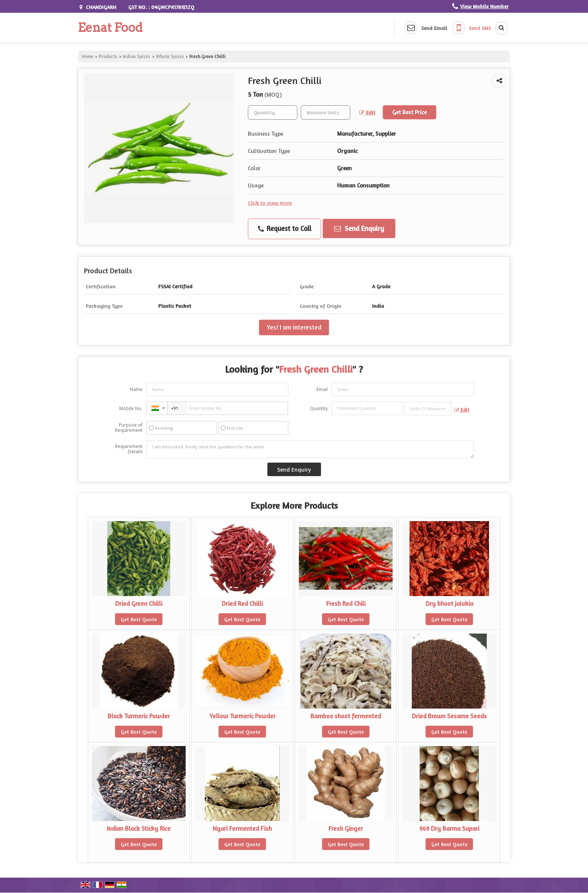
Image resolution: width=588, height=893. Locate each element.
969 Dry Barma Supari (449, 829)
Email (322, 389)
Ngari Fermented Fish (242, 829)
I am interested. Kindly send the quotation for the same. (310, 449)
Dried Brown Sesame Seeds (449, 716)
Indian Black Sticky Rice (139, 829)
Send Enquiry (359, 228)
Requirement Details (129, 449)
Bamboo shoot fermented (346, 716)
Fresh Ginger (346, 829)
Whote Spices (170, 56)
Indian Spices (136, 56)
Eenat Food (110, 28)
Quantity (319, 408)
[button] (484, 6)
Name (136, 389)
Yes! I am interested (294, 327)
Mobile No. (131, 408)
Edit (367, 112)
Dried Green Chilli (139, 604)
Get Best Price (409, 112)
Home (88, 56)
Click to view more (270, 203)
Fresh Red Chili (346, 604)
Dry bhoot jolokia (449, 604)
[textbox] (325, 112)
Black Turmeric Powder (139, 716)
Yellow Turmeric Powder (242, 716)
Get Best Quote (139, 619)
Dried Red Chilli (242, 604)
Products (108, 56)
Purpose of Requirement (129, 428)
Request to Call (285, 229)
